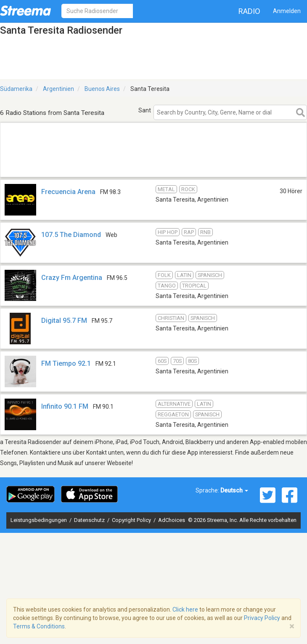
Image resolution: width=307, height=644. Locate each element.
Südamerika (16, 89)
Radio (249, 11)
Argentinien (58, 89)
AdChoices (172, 520)
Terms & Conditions (39, 626)
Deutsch (234, 490)
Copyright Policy (132, 520)
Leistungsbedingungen (39, 520)
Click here (185, 609)
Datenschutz (90, 520)
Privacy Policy (262, 618)
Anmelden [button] (287, 11)
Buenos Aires (102, 89)
